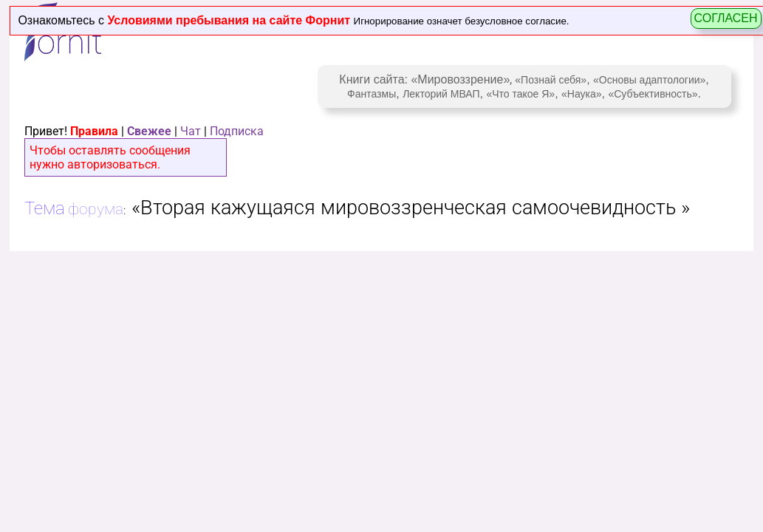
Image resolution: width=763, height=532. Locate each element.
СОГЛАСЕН (726, 18)
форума (96, 209)
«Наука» (582, 94)
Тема (45, 208)
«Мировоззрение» (460, 79)
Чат (191, 131)
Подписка (237, 131)
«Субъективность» (653, 94)
